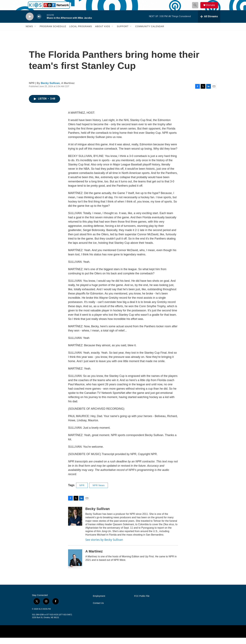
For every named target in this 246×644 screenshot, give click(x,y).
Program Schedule (53, 33)
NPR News (99, 492)
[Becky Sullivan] (75, 523)
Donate (212, 8)
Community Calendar (150, 33)
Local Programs (81, 33)
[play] (30, 23)
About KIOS (103, 33)
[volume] (39, 23)
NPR (82, 492)
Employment (99, 602)
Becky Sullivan (50, 89)
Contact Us (98, 609)
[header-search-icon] (196, 8)
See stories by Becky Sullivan (104, 546)
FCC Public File (142, 602)
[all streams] (209, 23)
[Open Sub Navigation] (35, 33)
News (29, 33)
